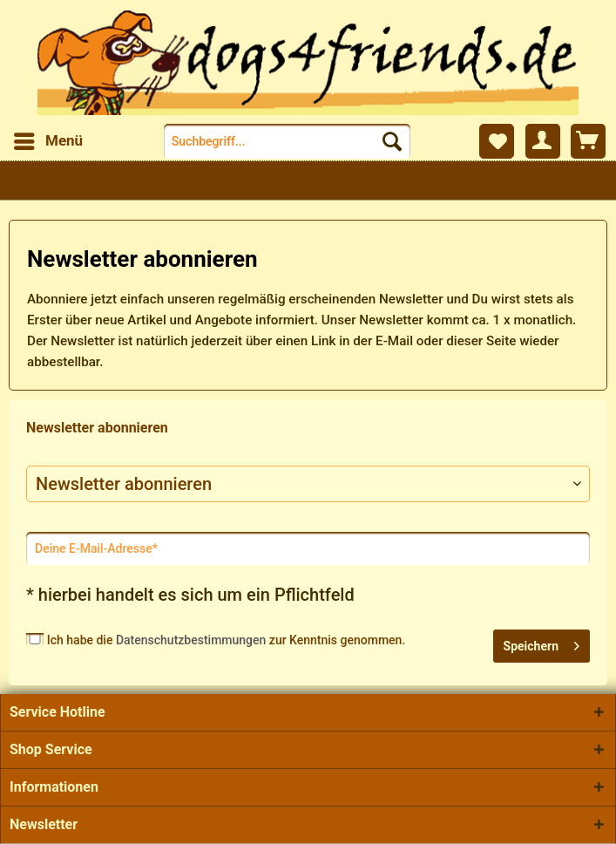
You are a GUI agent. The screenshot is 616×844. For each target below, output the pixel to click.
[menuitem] (47, 141)
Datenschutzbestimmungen (191, 640)
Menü (48, 138)
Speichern (542, 643)
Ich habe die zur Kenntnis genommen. (227, 640)
